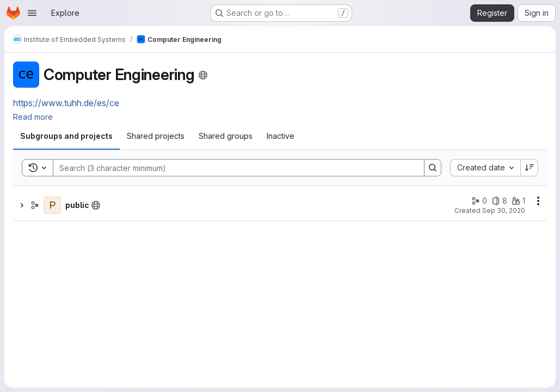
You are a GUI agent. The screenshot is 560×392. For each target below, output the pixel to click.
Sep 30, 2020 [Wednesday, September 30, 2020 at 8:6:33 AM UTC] (504, 210)
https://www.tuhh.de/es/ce (66, 103)
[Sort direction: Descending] (530, 168)
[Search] (233, 168)
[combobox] (485, 168)
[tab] (66, 136)
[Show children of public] (22, 205)
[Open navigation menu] (32, 13)
